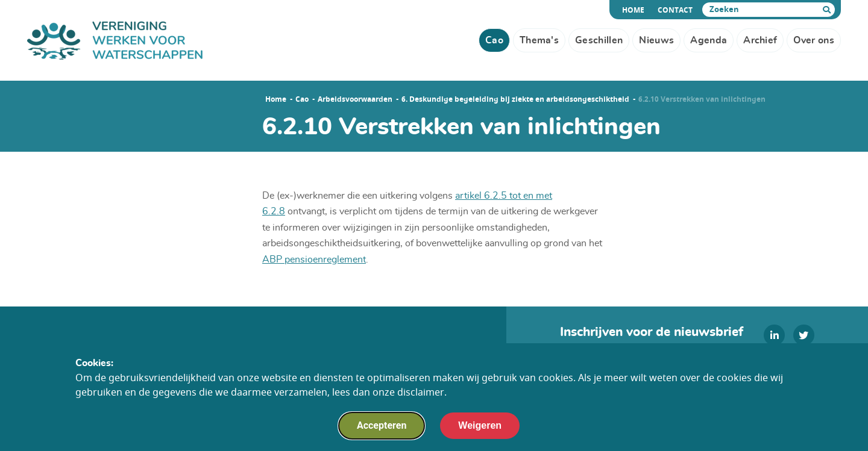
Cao (302, 99)
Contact (675, 10)
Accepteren (382, 428)
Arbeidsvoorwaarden (355, 99)
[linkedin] (774, 335)
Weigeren (480, 428)
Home (635, 10)
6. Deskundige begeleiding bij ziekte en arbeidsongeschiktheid (515, 99)
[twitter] (804, 335)
